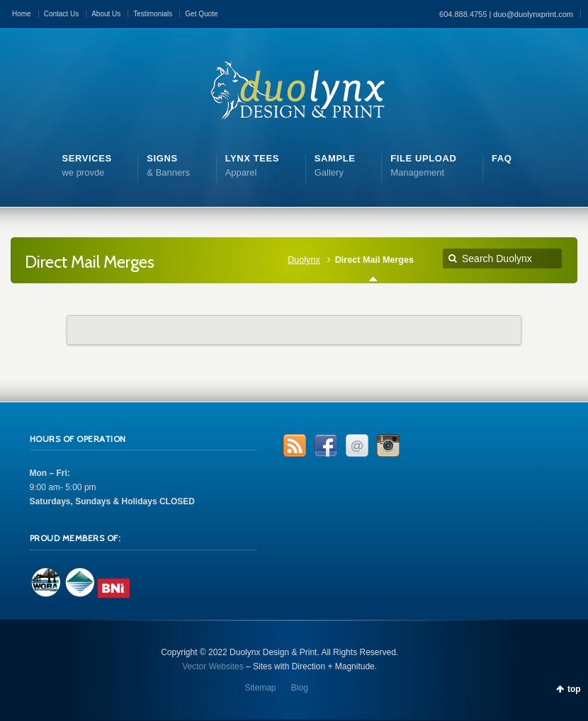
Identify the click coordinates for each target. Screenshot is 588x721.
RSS (295, 445)
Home (22, 14)
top (574, 689)
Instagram (388, 445)
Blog (300, 688)
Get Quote (201, 14)
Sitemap (260, 688)
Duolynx (304, 260)
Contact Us (61, 14)
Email (357, 445)
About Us (106, 14)
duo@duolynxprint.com (533, 14)
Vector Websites (213, 666)
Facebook (326, 445)
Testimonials (153, 14)
